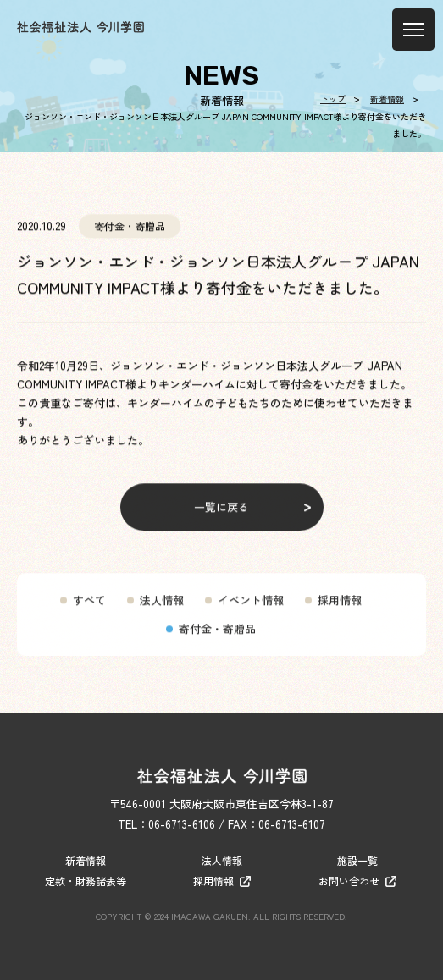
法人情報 (162, 609)
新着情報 (86, 860)
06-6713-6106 (182, 824)
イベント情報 (251, 609)
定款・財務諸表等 (86, 881)
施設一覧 (357, 860)
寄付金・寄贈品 (217, 638)
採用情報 (340, 609)
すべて (89, 609)
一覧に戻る (221, 516)
